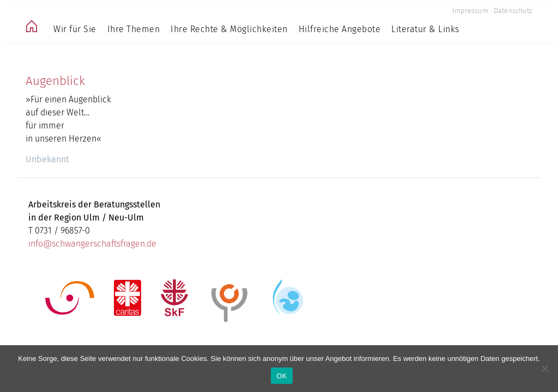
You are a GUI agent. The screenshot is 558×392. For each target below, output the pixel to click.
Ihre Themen (134, 29)
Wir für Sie (75, 29)
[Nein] (544, 369)
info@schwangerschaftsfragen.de (92, 244)
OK (281, 376)
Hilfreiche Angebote (340, 29)
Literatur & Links (425, 29)
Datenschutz (513, 11)
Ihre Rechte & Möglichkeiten (229, 29)
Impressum (470, 11)
